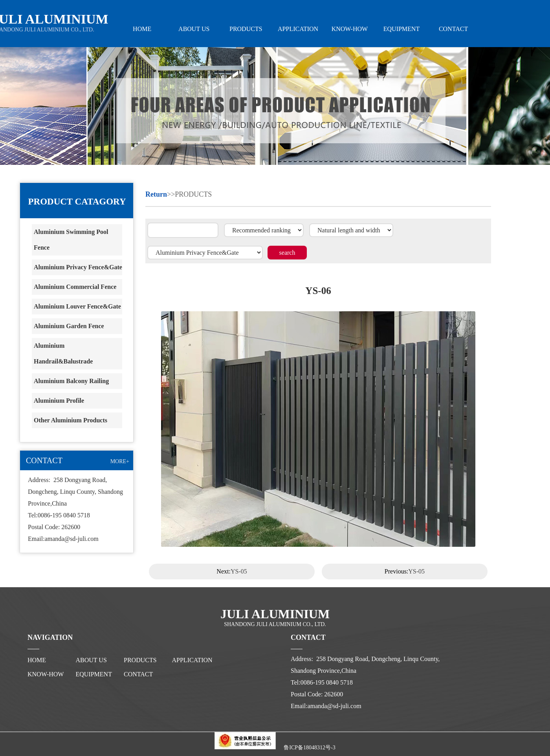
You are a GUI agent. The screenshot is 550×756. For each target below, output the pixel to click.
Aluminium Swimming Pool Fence (71, 240)
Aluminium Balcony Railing (71, 381)
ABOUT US (194, 29)
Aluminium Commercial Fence (75, 287)
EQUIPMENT (401, 29)
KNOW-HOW (350, 29)
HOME (142, 29)
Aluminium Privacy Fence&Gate (78, 267)
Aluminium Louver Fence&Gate (77, 306)
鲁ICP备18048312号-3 (309, 748)
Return (156, 194)
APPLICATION (298, 29)
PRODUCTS (246, 29)
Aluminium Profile (59, 401)
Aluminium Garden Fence (69, 326)
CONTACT (453, 29)
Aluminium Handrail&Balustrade (63, 353)
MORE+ (120, 461)
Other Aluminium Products (71, 420)
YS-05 (239, 571)
